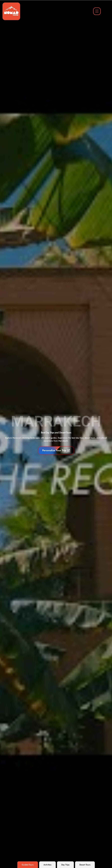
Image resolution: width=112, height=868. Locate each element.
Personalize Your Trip (56, 450)
